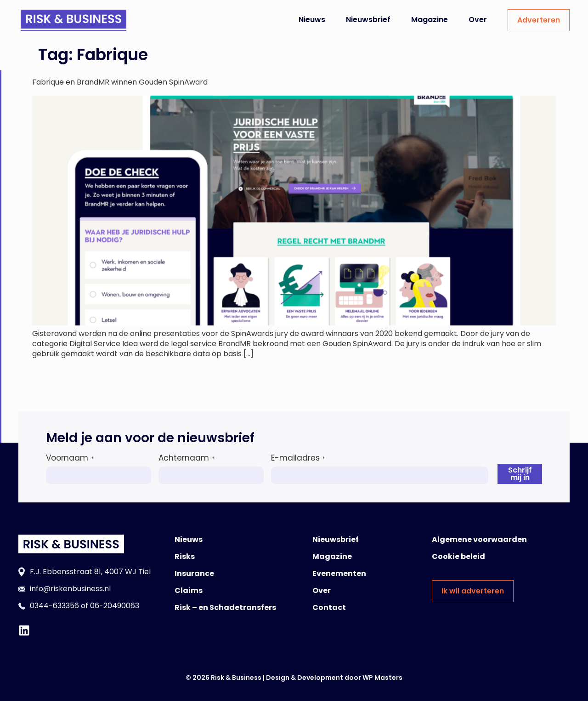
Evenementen (339, 573)
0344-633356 (54, 606)
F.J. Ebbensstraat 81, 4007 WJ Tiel (90, 572)
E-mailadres (298, 458)
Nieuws (312, 20)
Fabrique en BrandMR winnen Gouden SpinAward (120, 82)
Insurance (194, 573)
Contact (329, 607)
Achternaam (187, 458)
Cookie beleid (458, 556)
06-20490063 (115, 606)
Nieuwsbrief (368, 20)
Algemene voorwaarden (479, 539)
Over (478, 20)
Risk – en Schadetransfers (225, 607)
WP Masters (382, 678)
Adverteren (539, 20)
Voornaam (70, 458)
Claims (189, 590)
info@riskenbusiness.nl (70, 589)
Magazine (430, 20)
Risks (185, 556)
